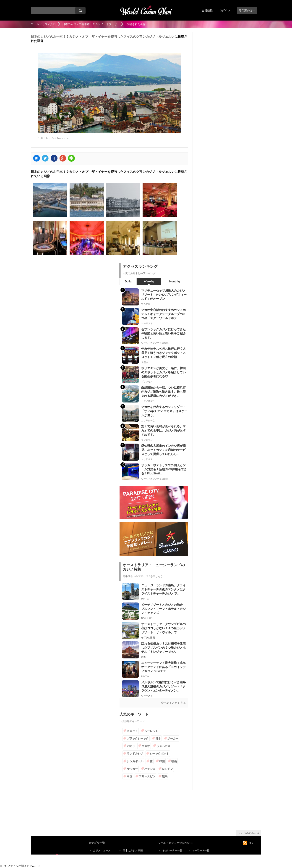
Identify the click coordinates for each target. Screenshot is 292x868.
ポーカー (173, 738)
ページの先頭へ (248, 833)
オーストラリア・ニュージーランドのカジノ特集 (154, 567)
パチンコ (150, 769)
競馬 (165, 776)
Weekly (149, 281)
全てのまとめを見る (173, 703)
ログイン (225, 10)
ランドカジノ (135, 754)
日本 (158, 738)
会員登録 (207, 10)
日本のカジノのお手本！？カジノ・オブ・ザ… (90, 24)
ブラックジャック (138, 738)
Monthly (174, 281)
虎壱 (143, 657)
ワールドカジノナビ (43, 24)
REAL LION (147, 618)
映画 (174, 761)
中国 (130, 776)
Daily (128, 281)
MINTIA (145, 599)
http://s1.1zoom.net (58, 138)
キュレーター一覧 (172, 850)
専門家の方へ (247, 10)
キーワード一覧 (201, 850)
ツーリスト (147, 696)
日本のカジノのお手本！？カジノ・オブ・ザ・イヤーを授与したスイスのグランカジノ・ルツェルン (103, 37)
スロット (132, 731)
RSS (248, 843)
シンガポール (135, 761)
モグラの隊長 (148, 638)
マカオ (146, 746)
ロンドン (167, 769)
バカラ (131, 746)
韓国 (162, 761)
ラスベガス (163, 746)
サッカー (132, 769)
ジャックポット (159, 754)
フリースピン (147, 776)
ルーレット (151, 731)
